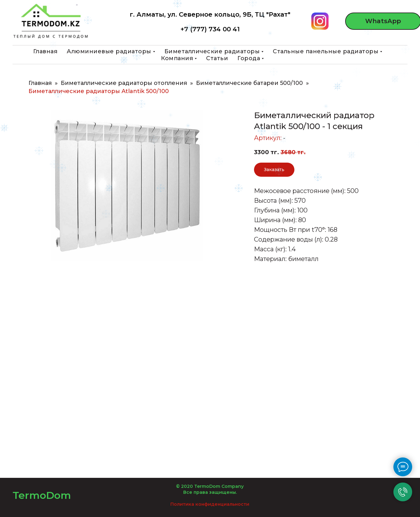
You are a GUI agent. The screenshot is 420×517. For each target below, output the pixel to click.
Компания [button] (177, 58)
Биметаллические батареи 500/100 (249, 83)
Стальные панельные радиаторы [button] (326, 51)
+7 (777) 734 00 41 (210, 29)
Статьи (217, 58)
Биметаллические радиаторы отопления (124, 83)
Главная (45, 51)
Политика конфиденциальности (210, 504)
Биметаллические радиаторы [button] (212, 51)
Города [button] (249, 58)
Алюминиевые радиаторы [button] (109, 51)
